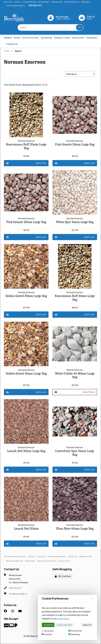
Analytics (47, 634)
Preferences (75, 631)
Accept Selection (64, 625)
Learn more (63, 619)
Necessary (48, 631)
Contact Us (12, 44)
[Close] (92, 598)
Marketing (74, 634)
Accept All (48, 625)
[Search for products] (49, 27)
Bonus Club (8, 2)
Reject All (87, 625)
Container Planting (30, 2)
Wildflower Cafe (57, 2)
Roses (17, 38)
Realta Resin (86, 2)
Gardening (46, 38)
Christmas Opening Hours (15, 6)
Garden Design (44, 2)
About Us (17, 2)
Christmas (92, 38)
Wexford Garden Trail (72, 2)
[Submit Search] (80, 27)
